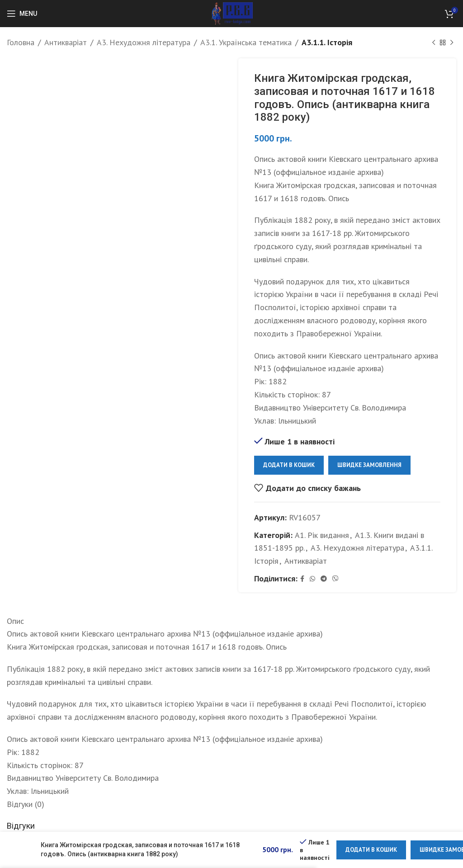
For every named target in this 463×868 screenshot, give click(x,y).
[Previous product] (434, 42)
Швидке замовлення (369, 465)
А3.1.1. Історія (327, 42)
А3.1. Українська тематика (246, 42)
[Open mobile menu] (22, 14)
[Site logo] (232, 13)
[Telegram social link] (324, 579)
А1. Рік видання (322, 535)
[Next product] (452, 42)
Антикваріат (66, 42)
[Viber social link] (335, 579)
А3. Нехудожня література (144, 42)
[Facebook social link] (302, 579)
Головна (21, 42)
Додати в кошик (289, 465)
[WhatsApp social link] (312, 579)
